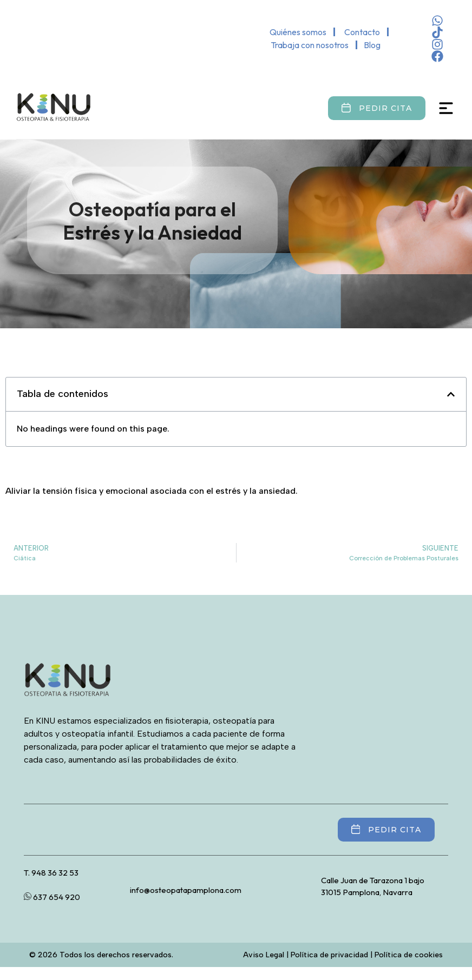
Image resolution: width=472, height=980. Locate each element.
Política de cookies (409, 955)
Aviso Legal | (267, 955)
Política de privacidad (329, 955)
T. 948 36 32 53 (51, 873)
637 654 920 (52, 897)
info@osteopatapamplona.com (186, 890)
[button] (451, 394)
